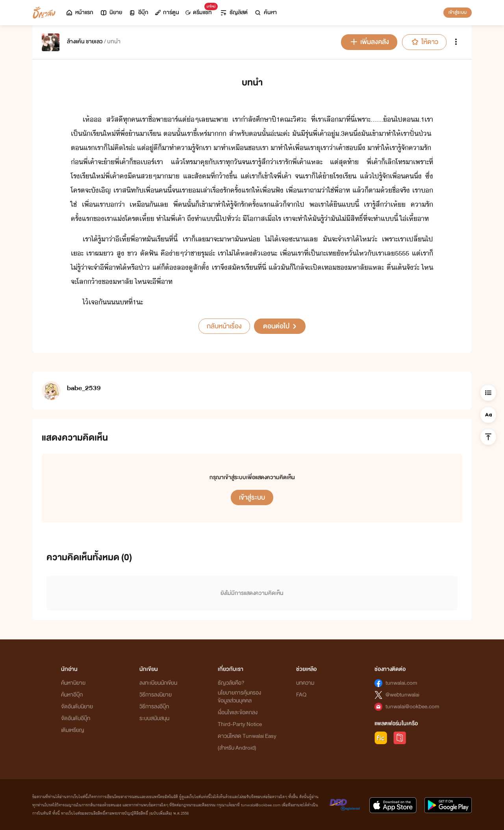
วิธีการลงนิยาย (156, 695)
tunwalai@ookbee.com (412, 707)
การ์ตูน (167, 12)
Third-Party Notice (240, 724)
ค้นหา (265, 12)
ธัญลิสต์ (234, 12)
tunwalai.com (401, 683)
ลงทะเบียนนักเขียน (158, 683)
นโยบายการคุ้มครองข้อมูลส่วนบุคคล (239, 697)
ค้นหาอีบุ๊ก (72, 695)
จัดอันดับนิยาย (77, 707)
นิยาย (111, 12)
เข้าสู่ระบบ (458, 12)
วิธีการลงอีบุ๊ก (154, 707)
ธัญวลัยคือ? (231, 683)
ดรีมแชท (200, 10)
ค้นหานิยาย (73, 683)
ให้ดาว (424, 42)
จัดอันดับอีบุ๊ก (76, 718)
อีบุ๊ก (138, 12)
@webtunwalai (402, 695)
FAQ (301, 695)
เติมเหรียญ (73, 730)
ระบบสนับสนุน (154, 718)
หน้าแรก (79, 12)
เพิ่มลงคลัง (369, 42)
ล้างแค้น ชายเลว (85, 42)
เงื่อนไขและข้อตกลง (238, 712)
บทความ (305, 683)
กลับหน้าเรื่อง (224, 326)
